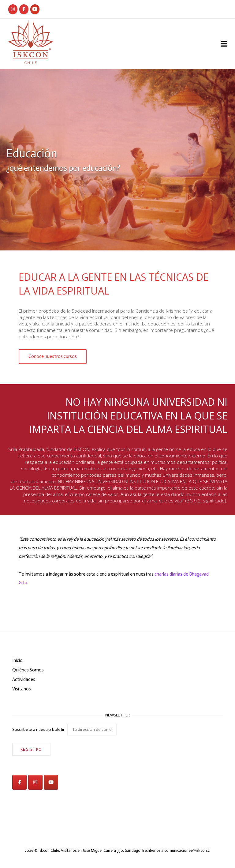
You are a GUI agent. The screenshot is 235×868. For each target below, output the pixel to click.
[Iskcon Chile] (13, 9)
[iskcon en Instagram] (35, 782)
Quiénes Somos (28, 670)
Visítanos (22, 689)
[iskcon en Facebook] (19, 782)
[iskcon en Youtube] (35, 9)
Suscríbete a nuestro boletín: (64, 729)
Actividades (24, 679)
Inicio (17, 660)
